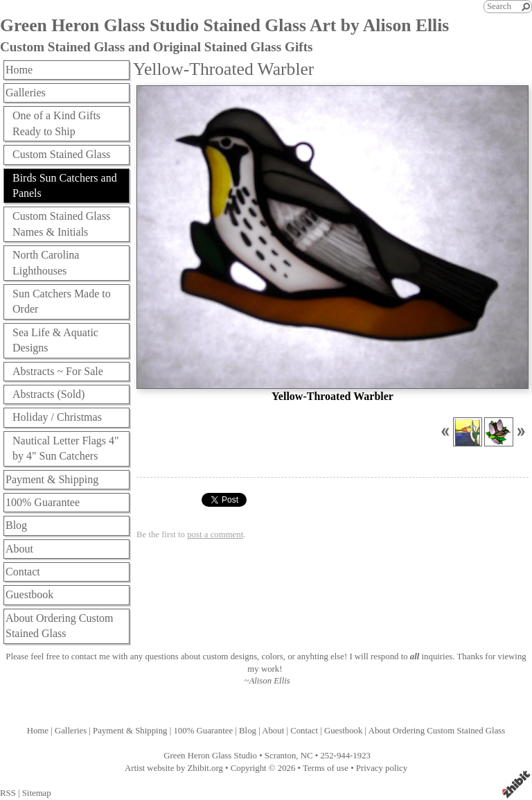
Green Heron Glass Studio (210, 756)
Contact (23, 572)
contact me (91, 656)
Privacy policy (382, 768)
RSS (8, 793)
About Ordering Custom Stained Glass (60, 626)
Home (19, 70)
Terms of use (326, 768)
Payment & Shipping (52, 479)
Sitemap (37, 793)
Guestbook (29, 594)
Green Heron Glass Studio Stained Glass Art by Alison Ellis (224, 25)
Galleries (26, 93)
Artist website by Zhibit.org (174, 768)
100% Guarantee (43, 502)
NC (307, 756)
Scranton (281, 756)
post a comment (215, 534)
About (19, 549)
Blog (16, 525)
